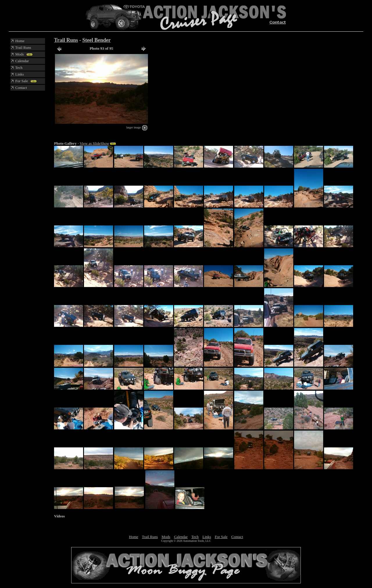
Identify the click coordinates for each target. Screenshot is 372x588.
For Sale (221, 537)
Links (207, 537)
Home (134, 537)
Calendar (181, 537)
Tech (195, 537)
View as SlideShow (94, 143)
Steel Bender (96, 40)
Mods (166, 537)
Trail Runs (66, 40)
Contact (237, 537)
